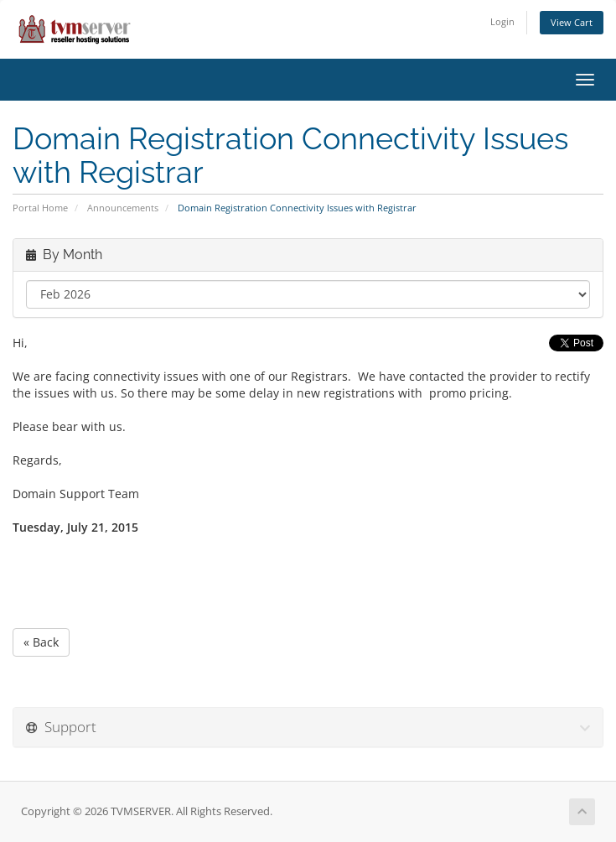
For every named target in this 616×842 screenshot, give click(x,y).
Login (502, 21)
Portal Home (40, 208)
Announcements (123, 208)
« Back (41, 642)
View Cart (572, 22)
